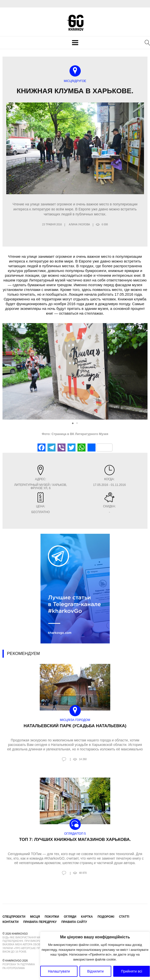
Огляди (70, 917)
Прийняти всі (131, 971)
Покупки (52, 917)
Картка (87, 917)
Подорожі (106, 917)
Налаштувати (59, 971)
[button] (143, 371)
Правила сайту (74, 922)
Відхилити (95, 971)
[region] (95, 956)
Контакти (10, 922)
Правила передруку (40, 922)
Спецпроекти (14, 917)
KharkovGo (75, 23)
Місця (35, 917)
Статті (124, 917)
